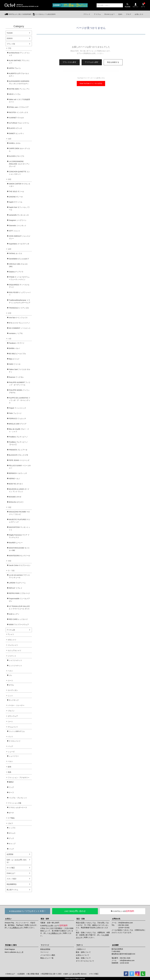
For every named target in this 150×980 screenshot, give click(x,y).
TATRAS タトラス (16, 253)
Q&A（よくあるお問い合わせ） (17, 861)
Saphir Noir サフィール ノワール (19, 209)
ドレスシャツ (13, 645)
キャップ (12, 844)
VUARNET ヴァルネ (16, 118)
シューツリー (14, 756)
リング (11, 787)
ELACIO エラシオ (15, 128)
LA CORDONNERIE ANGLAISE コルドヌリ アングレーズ (19, 164)
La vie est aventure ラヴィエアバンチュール (19, 576)
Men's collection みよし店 (14, 952)
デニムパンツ (13, 727)
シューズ (11, 752)
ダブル (11, 685)
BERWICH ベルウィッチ (18, 473)
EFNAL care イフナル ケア (19, 107)
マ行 (10, 507)
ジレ (11, 675)
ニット (10, 696)
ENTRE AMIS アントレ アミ (19, 89)
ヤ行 (10, 561)
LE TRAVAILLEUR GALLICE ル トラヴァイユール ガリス (19, 607)
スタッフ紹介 (12, 879)
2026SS (10, 38)
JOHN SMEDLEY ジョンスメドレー (20, 237)
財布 (10, 767)
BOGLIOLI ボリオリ (16, 502)
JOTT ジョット (14, 231)
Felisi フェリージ (15, 413)
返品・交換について (83, 958)
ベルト (10, 761)
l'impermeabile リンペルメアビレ (19, 600)
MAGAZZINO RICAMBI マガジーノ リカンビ (19, 513)
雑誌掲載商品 (12, 884)
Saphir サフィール (16, 202)
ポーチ (11, 813)
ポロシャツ (12, 640)
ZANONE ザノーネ (16, 197)
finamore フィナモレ (16, 377)
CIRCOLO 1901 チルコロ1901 (18, 265)
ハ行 (10, 339)
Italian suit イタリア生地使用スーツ (19, 101)
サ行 (10, 179)
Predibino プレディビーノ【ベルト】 (18, 443)
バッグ (10, 746)
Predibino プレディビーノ (18, 437)
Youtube (10, 33)
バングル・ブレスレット (18, 798)
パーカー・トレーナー (16, 705)
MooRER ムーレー (16, 543)
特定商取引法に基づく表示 (52, 974)
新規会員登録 (45, 949)
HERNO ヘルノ (15, 479)
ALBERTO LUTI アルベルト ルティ (19, 75)
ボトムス (12, 833)
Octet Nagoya (10, 949)
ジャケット (12, 656)
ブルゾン (11, 711)
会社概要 (115, 945)
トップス (12, 828)
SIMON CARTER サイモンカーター (20, 185)
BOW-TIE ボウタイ (16, 484)
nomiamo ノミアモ (16, 333)
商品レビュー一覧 (47, 958)
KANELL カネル (15, 143)
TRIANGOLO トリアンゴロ (19, 308)
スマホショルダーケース (18, 807)
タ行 (10, 249)
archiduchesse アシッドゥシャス (19, 54)
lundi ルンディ (14, 614)
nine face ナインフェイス (18, 318)
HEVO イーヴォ (15, 94)
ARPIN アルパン (15, 68)
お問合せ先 (116, 919)
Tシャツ (11, 634)
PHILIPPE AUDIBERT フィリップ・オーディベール (20, 384)
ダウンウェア (13, 716)
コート (10, 721)
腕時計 (11, 782)
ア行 (10, 48)
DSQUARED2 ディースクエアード (19, 286)
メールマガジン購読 (48, 955)
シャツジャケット (15, 660)
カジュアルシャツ (15, 650)
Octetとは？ (11, 873)
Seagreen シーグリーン (18, 220)
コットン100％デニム (17, 731)
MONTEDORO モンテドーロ (19, 556)
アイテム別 (11, 630)
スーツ (10, 681)
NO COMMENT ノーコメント (20, 328)
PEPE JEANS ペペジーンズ (19, 460)
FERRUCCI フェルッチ (17, 419)
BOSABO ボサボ (15, 497)
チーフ (11, 792)
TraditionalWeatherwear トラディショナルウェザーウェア (20, 301)
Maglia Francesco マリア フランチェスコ (19, 536)
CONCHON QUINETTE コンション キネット (19, 173)
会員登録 (10, 854)
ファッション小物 (15, 803)
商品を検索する (113, 62)
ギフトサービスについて (85, 961)
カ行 (10, 139)
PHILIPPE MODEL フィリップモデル (19, 391)
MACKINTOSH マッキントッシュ (20, 528)
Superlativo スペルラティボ (19, 244)
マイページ (45, 945)
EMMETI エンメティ (16, 133)
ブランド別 (11, 44)
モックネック (14, 700)
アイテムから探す (92, 62)
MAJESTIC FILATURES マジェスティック (20, 521)
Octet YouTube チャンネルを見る (91, 83)
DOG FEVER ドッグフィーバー (20, 294)
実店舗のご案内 (11, 945)
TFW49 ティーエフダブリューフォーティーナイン (19, 278)
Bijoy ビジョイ (14, 359)
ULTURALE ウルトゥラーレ (19, 123)
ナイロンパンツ (15, 741)
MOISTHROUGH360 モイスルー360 (19, 549)
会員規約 (21, 974)
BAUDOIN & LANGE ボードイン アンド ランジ (19, 490)
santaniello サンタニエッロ (19, 215)
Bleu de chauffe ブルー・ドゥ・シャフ (19, 430)
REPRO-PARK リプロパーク (19, 593)
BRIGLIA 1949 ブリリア (18, 424)
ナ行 (10, 313)
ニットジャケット (15, 666)
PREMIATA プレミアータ (18, 450)
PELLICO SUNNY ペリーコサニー (20, 467)
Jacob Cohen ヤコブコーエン (20, 565)
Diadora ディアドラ (16, 272)
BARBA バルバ (14, 348)
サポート (80, 945)
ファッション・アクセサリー (19, 778)
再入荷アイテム (12, 890)
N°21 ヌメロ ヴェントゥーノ (19, 323)
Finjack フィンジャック (17, 408)
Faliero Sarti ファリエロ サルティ (20, 371)
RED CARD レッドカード (18, 619)
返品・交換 (81, 919)
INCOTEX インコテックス (19, 112)
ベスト (10, 671)
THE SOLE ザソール (16, 191)
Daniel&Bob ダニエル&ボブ (19, 259)
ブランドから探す (69, 62)
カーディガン (13, 690)
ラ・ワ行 (11, 571)
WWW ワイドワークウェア (19, 625)
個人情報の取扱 (33, 974)
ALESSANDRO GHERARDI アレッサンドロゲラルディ (19, 82)
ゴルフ (10, 823)
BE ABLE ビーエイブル (17, 354)
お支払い (8, 919)
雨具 (10, 772)
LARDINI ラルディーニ (17, 583)
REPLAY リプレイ (16, 588)
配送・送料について (83, 952)
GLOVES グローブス (17, 156)
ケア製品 (11, 818)
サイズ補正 (11, 868)
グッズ (11, 838)
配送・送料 (45, 919)
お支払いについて (82, 955)
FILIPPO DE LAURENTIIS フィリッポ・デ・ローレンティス (20, 400)
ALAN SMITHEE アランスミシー (19, 62)
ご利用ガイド (16, 928)
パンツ (10, 737)
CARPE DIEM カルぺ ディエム (19, 150)
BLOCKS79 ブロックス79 (18, 455)
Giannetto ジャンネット (18, 226)
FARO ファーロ (15, 364)
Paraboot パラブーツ (17, 343)
